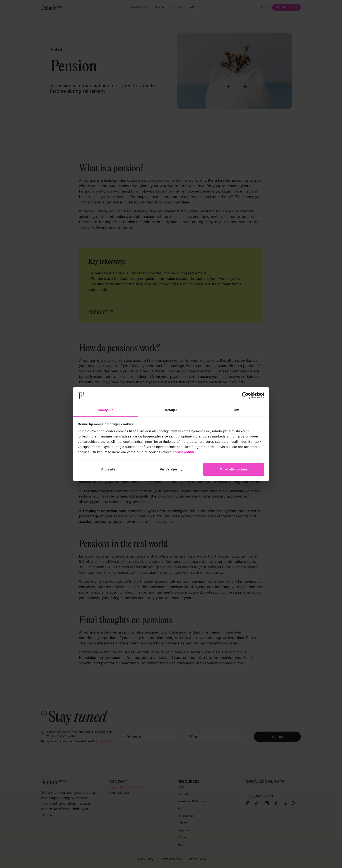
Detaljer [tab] (171, 410)
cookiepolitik (183, 452)
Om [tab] (236, 410)
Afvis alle (108, 469)
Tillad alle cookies (234, 469)
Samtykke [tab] (106, 410)
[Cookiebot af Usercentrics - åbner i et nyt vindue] (245, 396)
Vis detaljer (171, 469)
